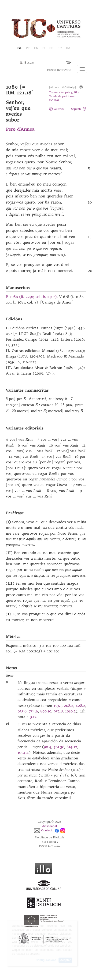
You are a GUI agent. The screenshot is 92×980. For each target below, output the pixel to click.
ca (68, 48)
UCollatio (55, 100)
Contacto (47, 831)
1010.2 (70, 711)
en (36, 48)
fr (60, 48)
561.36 (59, 747)
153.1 (58, 706)
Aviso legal (50, 826)
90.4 (48, 747)
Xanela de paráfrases (62, 96)
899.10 (46, 711)
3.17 (33, 717)
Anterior (57, 109)
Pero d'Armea (20, 129)
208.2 (69, 706)
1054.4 (23, 753)
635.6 (22, 711)
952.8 (58, 711)
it (44, 48)
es (51, 48)
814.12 (72, 747)
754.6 (33, 711)
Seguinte (79, 109)
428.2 (80, 706)
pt (28, 48)
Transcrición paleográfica (64, 92)
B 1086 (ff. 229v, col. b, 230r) (31, 297)
